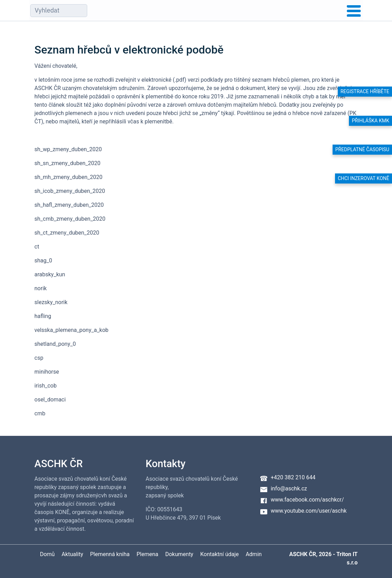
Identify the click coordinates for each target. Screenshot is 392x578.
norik (40, 288)
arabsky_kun (50, 274)
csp (39, 358)
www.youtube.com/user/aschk (309, 511)
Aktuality (72, 554)
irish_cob (46, 386)
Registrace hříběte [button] (365, 91)
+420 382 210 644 (293, 477)
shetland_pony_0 (55, 344)
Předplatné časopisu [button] (362, 149)
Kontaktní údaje (219, 554)
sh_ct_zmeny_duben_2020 (67, 233)
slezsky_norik (51, 302)
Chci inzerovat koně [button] (364, 178)
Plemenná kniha (110, 554)
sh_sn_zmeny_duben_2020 (67, 163)
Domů (47, 554)
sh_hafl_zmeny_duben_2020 (69, 205)
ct (37, 247)
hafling (43, 316)
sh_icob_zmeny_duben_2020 (70, 191)
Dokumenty (179, 554)
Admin (254, 554)
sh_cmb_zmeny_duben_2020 (70, 219)
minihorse (47, 372)
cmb (40, 413)
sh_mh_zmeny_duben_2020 (68, 177)
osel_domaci (50, 400)
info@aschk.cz (289, 489)
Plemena (148, 554)
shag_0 (43, 260)
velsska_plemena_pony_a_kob (71, 330)
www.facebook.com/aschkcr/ (307, 500)
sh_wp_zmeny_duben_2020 (68, 149)
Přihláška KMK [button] (370, 121)
